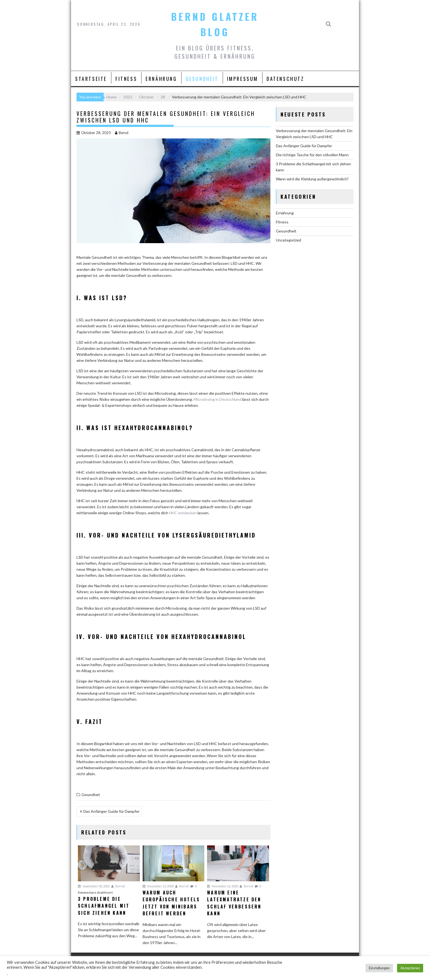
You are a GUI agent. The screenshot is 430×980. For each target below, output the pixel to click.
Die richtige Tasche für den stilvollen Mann (312, 155)
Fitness (126, 79)
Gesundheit (202, 79)
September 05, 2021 (94, 886)
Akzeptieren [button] (410, 968)
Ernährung (161, 79)
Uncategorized (288, 240)
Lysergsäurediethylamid (214, 535)
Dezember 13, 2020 (158, 886)
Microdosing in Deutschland (217, 399)
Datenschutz (285, 79)
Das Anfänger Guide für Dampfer (111, 811)
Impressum (243, 79)
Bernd (122, 133)
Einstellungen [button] (379, 968)
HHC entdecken (183, 513)
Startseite (91, 79)
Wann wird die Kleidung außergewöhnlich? (312, 179)
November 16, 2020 (223, 886)
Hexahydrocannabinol (209, 637)
